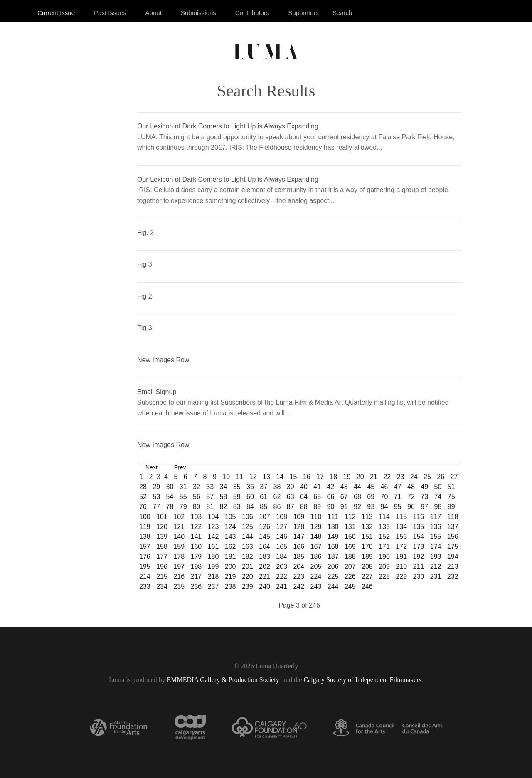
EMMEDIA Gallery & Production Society (224, 680)
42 (331, 487)
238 (230, 587)
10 (226, 477)
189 (367, 557)
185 (299, 557)
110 (316, 517)
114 (384, 517)
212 (436, 567)
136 (436, 527)
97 (424, 507)
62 (277, 497)
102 (179, 517)
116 (419, 517)
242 (299, 587)
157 (145, 547)
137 (453, 527)
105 (230, 517)
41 (317, 487)
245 (350, 587)
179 (196, 557)
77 (156, 507)
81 (210, 507)
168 (333, 547)
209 (384, 567)
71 (398, 497)
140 (179, 537)
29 (156, 487)
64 (304, 497)
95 (398, 507)
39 (291, 487)
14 (280, 477)
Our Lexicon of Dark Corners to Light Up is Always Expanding (228, 126)
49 (424, 487)
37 (264, 487)
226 (350, 577)
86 (277, 507)
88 (304, 507)
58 (224, 497)
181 (230, 557)
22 (387, 477)
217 (196, 577)
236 (196, 587)
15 (293, 477)
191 (401, 557)
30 (170, 487)
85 (264, 507)
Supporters (304, 13)
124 (230, 527)
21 (374, 477)
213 (453, 567)
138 (145, 537)
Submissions (198, 13)
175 (453, 547)
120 (162, 527)
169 (350, 547)
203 (282, 567)
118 (453, 517)
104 (213, 517)
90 (331, 507)
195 (145, 567)
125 (248, 527)
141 (196, 537)
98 (438, 507)
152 (384, 537)
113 (367, 517)
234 (162, 587)
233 (145, 587)
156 (453, 537)
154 (419, 537)
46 (384, 487)
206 (333, 567)
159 (179, 547)
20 (360, 477)
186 (316, 557)
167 (316, 547)
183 (265, 557)
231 (436, 577)
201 (248, 567)
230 (419, 577)
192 (419, 557)
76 (143, 507)
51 (451, 487)
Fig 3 (145, 264)
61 (264, 497)
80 (197, 507)
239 (248, 587)
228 (384, 577)
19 (347, 477)
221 (265, 577)
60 (250, 497)
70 (384, 497)
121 (179, 527)
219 (230, 577)
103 (196, 517)
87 (291, 507)
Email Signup (157, 392)
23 (400, 477)
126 (265, 527)
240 (265, 587)
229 (401, 577)
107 (265, 517)
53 (156, 497)
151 (367, 537)
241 (282, 587)
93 (371, 507)
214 (145, 577)
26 (441, 477)
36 (250, 487)
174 (436, 547)
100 (145, 517)
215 (162, 577)
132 (367, 527)
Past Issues (110, 13)
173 (419, 547)
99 (451, 507)
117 (436, 517)
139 (162, 537)
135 (419, 527)
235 (179, 587)
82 (224, 507)
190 (384, 557)
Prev (180, 467)
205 (316, 567)
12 (253, 477)
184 (282, 557)
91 (344, 507)
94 (384, 507)
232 (453, 577)
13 (266, 477)
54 (170, 497)
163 (248, 547)
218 (213, 577)
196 (162, 567)
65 (317, 497)
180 (213, 557)
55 (183, 497)
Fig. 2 (145, 233)
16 (307, 477)
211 (419, 567)
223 (299, 577)
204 (299, 567)
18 (333, 477)
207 (350, 567)
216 (179, 577)
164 (265, 547)
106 (248, 517)
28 (143, 487)
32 (197, 487)
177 (162, 557)
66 (331, 497)
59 (237, 497)
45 (371, 487)
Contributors (252, 13)
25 (427, 477)
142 (213, 537)
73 (424, 497)
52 (143, 497)
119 (145, 527)
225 (333, 577)
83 (237, 507)
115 (401, 517)
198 (196, 567)
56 (197, 497)
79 (183, 507)
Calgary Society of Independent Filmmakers (362, 680)
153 (401, 537)
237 (213, 587)
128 (299, 527)
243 (316, 587)
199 (213, 567)
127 (282, 527)
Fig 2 (145, 296)
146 (282, 537)
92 (357, 507)
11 (239, 477)
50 (438, 487)
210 (401, 567)
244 (333, 587)
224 (316, 577)
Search (342, 13)
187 (333, 557)
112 (350, 517)
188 (350, 557)
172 (401, 547)
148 (316, 537)
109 (299, 517)
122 (196, 527)
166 (299, 547)
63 (291, 497)
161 (213, 547)
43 (344, 487)
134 (401, 527)
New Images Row (163, 360)
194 (453, 557)
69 (371, 497)
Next (151, 467)
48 (411, 487)
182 (248, 557)
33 (210, 487)
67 (344, 497)
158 (162, 547)
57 (210, 497)
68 (357, 497)
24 (414, 477)
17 (320, 477)
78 (170, 507)
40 (304, 487)
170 (367, 547)
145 (265, 537)
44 (357, 487)
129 (316, 527)
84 (250, 507)
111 (333, 517)
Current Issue (56, 13)
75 (451, 497)
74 (438, 497)
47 (398, 487)
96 (411, 507)
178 (179, 557)
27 (454, 477)
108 (282, 517)
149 (333, 537)
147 (299, 537)
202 (265, 567)
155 (436, 537)
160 (196, 547)
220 (248, 577)
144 (248, 537)
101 (162, 517)
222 (282, 577)
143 (230, 537)
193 (436, 557)
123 (213, 527)
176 (145, 557)
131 (350, 527)
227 (367, 577)
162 (230, 547)
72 (411, 497)
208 (367, 567)
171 (384, 547)
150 (350, 537)
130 (333, 527)
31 (183, 487)
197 (179, 567)
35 (237, 487)
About (154, 13)
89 (317, 507)
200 (230, 567)
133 (384, 527)
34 (224, 487)
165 (282, 547)
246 (367, 587)
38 (277, 487)
